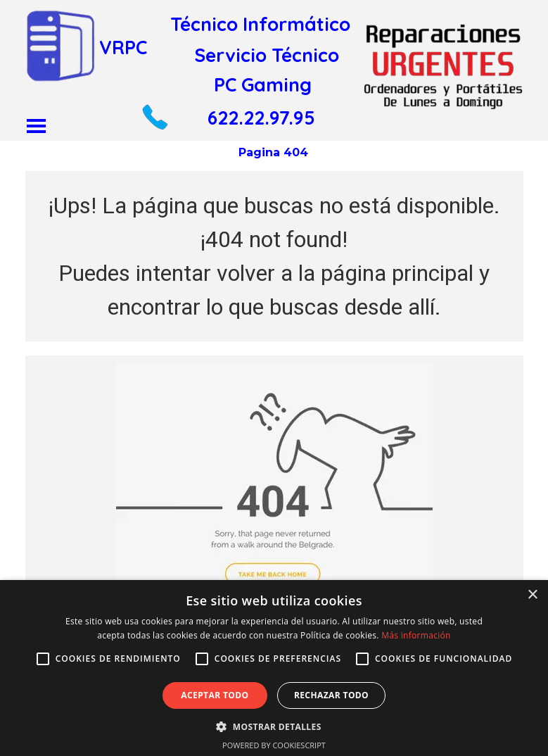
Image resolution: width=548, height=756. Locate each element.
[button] (155, 109)
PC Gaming (263, 84)
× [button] (532, 595)
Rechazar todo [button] (331, 695)
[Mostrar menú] (36, 126)
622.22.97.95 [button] (261, 118)
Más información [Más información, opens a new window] (416, 635)
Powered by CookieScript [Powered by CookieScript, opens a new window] (274, 745)
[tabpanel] (274, 256)
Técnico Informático (260, 24)
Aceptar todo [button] (215, 695)
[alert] (274, 668)
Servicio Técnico (267, 55)
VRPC (123, 47)
